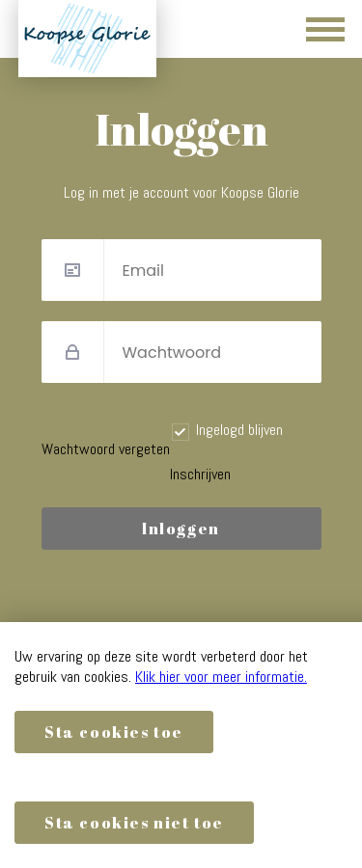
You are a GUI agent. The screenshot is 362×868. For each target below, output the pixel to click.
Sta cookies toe (114, 732)
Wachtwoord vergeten (106, 449)
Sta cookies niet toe (134, 823)
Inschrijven (200, 474)
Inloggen (181, 529)
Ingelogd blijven (239, 430)
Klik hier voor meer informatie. (221, 677)
